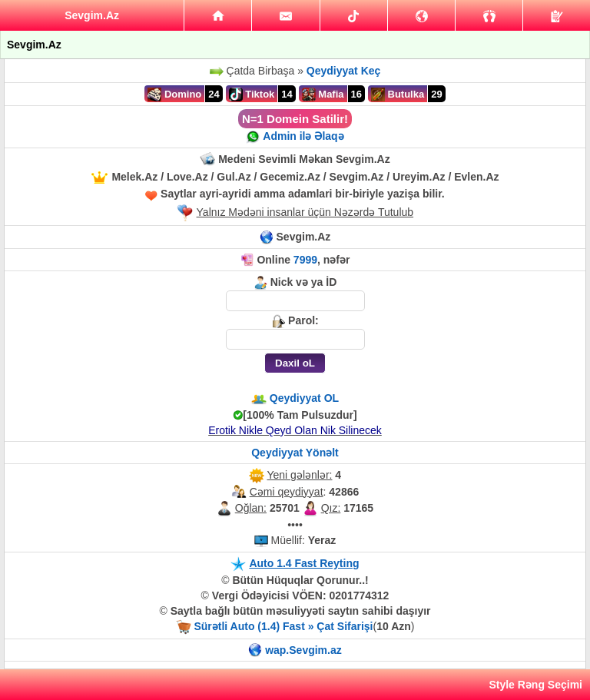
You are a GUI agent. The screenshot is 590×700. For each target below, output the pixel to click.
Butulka (398, 95)
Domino (174, 95)
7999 (305, 260)
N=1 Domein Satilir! (295, 119)
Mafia (323, 95)
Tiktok (252, 95)
